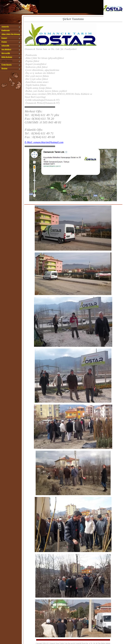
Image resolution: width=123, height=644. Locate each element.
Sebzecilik (5, 46)
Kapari (4, 38)
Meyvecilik (6, 53)
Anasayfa (5, 26)
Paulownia (6, 30)
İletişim (4, 68)
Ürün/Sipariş (7, 65)
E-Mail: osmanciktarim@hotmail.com (44, 142)
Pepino (4, 42)
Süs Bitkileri (6, 49)
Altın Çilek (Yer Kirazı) (11, 34)
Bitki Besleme (7, 57)
